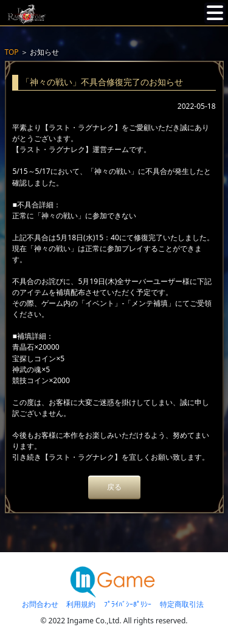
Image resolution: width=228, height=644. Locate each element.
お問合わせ (40, 604)
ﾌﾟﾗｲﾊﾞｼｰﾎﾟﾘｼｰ (128, 604)
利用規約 (81, 604)
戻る (114, 487)
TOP (12, 52)
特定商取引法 (182, 604)
